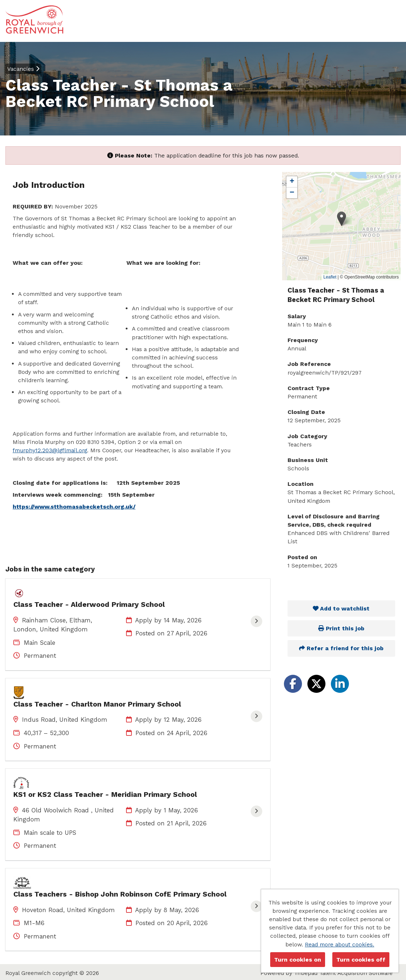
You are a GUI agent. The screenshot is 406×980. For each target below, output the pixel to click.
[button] (342, 219)
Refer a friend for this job (341, 648)
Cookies (16, 953)
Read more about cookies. (340, 944)
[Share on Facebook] (293, 684)
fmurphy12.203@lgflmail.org (50, 450)
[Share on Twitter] (316, 684)
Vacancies (23, 69)
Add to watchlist (341, 608)
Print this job (341, 628)
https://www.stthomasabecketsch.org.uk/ (74, 507)
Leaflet (330, 277)
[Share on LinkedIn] (340, 684)
